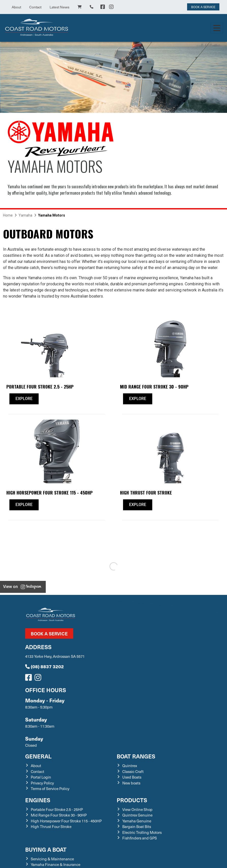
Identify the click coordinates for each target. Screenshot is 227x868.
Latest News (59, 7)
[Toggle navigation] (217, 28)
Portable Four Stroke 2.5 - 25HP (57, 809)
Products (132, 800)
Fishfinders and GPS (140, 838)
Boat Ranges (136, 756)
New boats (131, 783)
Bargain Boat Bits (137, 826)
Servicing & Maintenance (52, 859)
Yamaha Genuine (137, 821)
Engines (38, 800)
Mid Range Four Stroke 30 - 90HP (59, 815)
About (16, 7)
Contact (35, 7)
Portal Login (41, 777)
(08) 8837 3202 (44, 666)
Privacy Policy (42, 783)
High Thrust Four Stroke (51, 826)
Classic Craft (133, 771)
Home (8, 215)
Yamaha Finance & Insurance (56, 864)
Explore (24, 399)
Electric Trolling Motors (142, 832)
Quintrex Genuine (137, 815)
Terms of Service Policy (50, 789)
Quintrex (130, 766)
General (38, 756)
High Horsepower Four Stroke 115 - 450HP (66, 821)
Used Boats (132, 777)
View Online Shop (137, 809)
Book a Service (49, 633)
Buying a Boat (46, 849)
